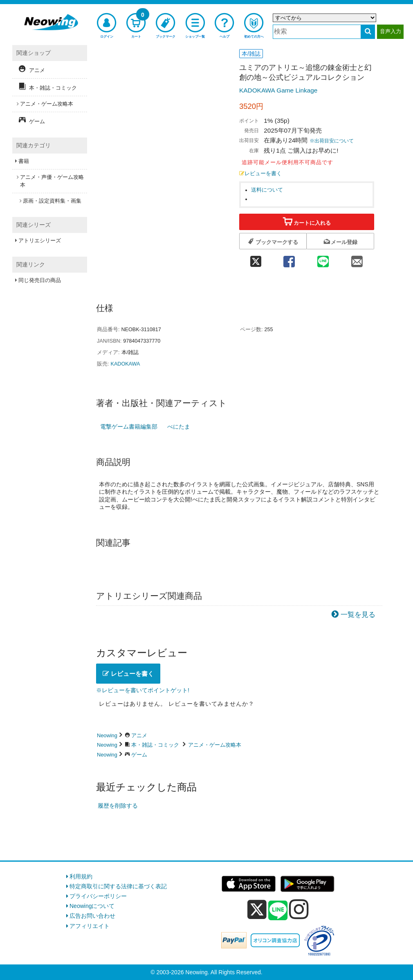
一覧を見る (358, 615)
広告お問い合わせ (92, 916)
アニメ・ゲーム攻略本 (215, 745)
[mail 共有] (357, 259)
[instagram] (299, 909)
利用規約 (81, 876)
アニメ (139, 735)
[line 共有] (323, 259)
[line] (278, 911)
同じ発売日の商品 (40, 280)
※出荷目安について (332, 141)
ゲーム (139, 755)
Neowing (107, 735)
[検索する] (368, 32)
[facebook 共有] (289, 259)
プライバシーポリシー (98, 896)
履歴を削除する (118, 806)
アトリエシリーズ (40, 240)
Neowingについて (92, 906)
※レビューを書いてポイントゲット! (143, 690)
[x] (257, 910)
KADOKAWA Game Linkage (278, 90)
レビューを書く (260, 174)
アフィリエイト (90, 926)
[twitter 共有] (256, 259)
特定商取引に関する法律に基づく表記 (118, 886)
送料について (267, 190)
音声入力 (391, 31)
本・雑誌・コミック (155, 745)
